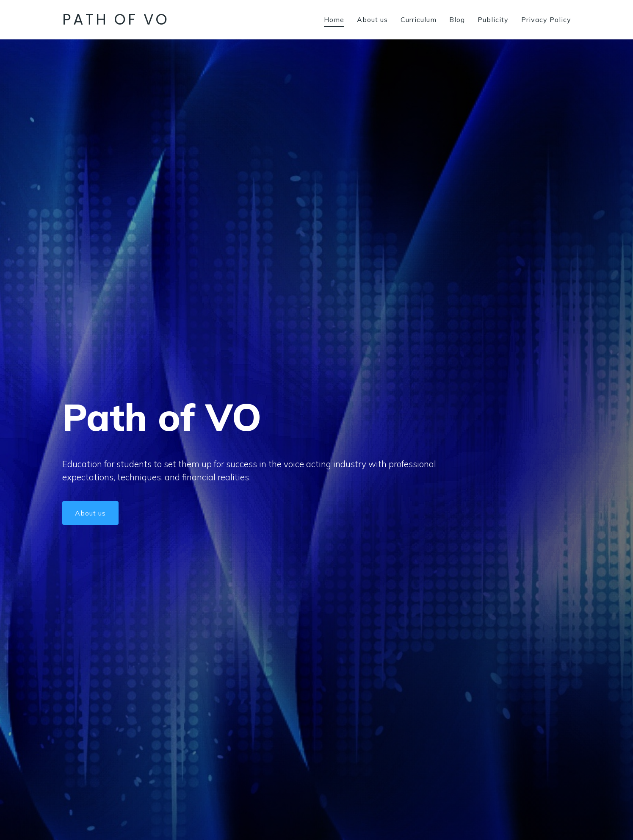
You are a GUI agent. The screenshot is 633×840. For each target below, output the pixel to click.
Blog (457, 19)
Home (334, 19)
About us (372, 19)
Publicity (493, 19)
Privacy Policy (546, 19)
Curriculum (419, 19)
